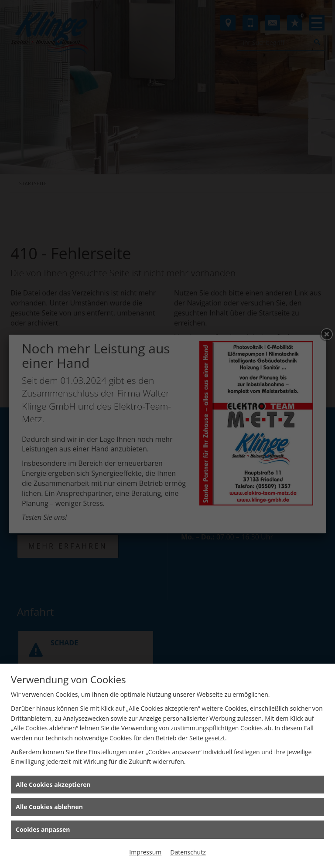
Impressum (145, 852)
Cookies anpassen (43, 829)
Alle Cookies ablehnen (49, 807)
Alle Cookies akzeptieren (53, 785)
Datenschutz (188, 852)
